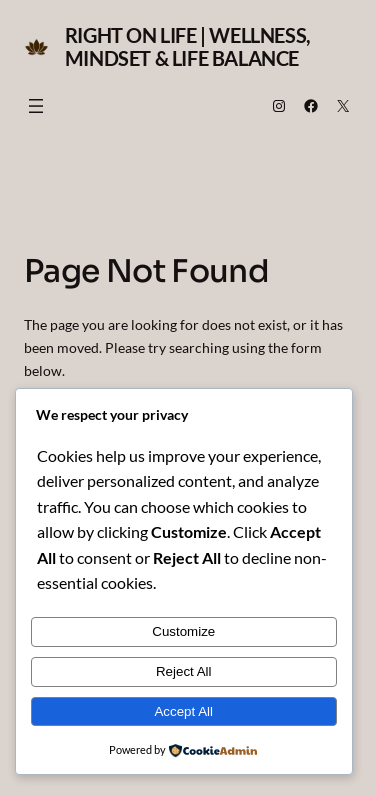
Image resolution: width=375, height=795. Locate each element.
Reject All (184, 671)
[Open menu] (36, 106)
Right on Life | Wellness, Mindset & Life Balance (188, 46)
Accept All (183, 711)
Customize (183, 631)
